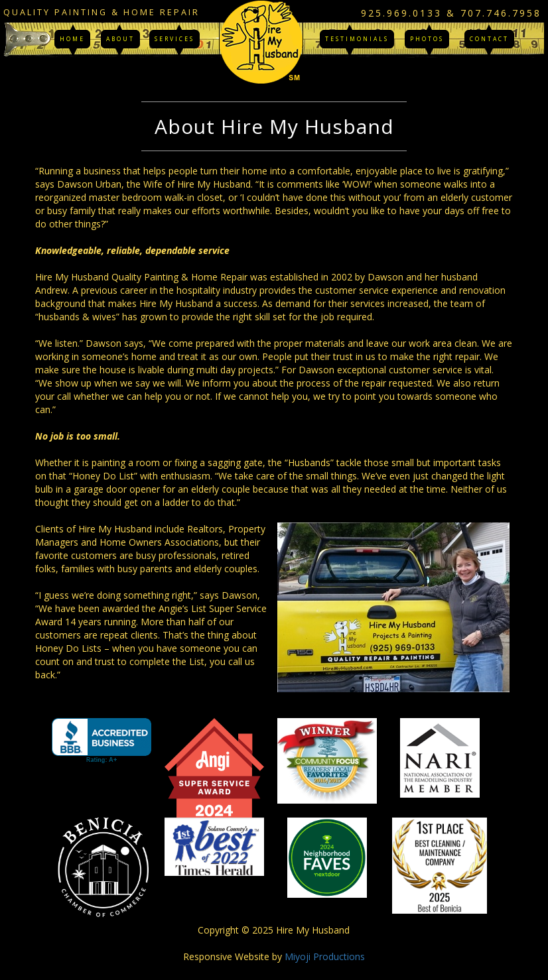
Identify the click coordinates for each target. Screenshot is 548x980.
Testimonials (357, 39)
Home (72, 39)
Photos (427, 39)
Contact (489, 39)
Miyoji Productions (325, 956)
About (120, 39)
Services (174, 39)
